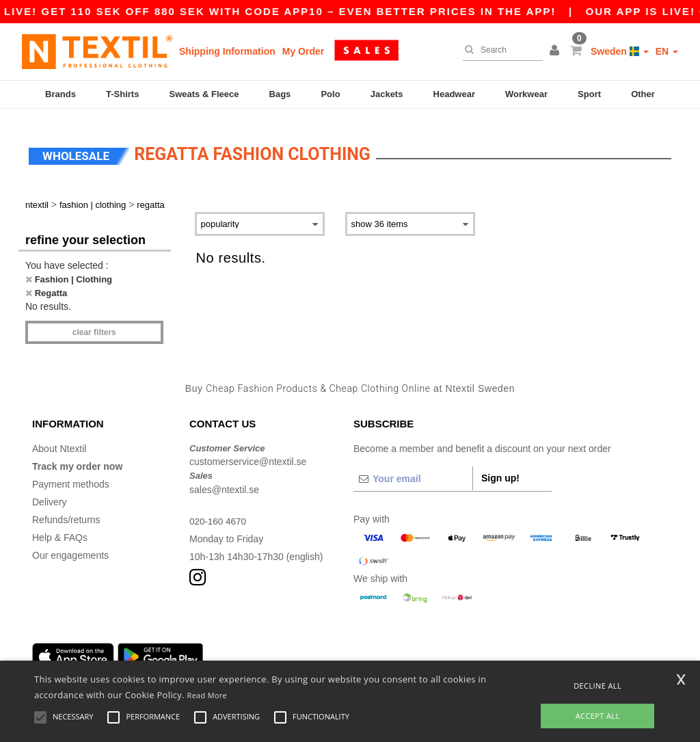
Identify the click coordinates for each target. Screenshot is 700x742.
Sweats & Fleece (204, 94)
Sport (589, 94)
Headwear (454, 94)
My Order (303, 51)
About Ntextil (59, 440)
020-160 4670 (219, 512)
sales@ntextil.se (224, 481)
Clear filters (94, 324)
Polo (330, 94)
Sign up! (500, 469)
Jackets (387, 94)
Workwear (526, 94)
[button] (556, 51)
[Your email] (413, 470)
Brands (60, 94)
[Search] (499, 50)
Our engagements (70, 546)
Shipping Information (227, 51)
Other (643, 94)
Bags (280, 94)
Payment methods (71, 475)
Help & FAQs (60, 529)
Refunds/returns (66, 511)
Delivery (50, 493)
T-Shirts (122, 94)
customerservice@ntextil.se (248, 453)
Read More (207, 695)
